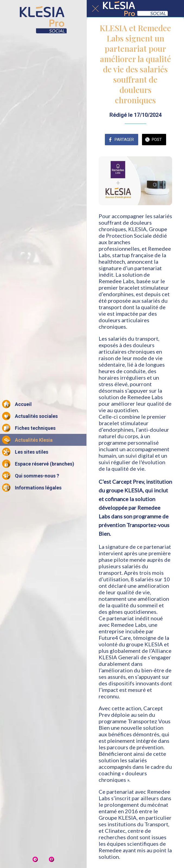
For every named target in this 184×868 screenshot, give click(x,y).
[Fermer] (95, 9)
